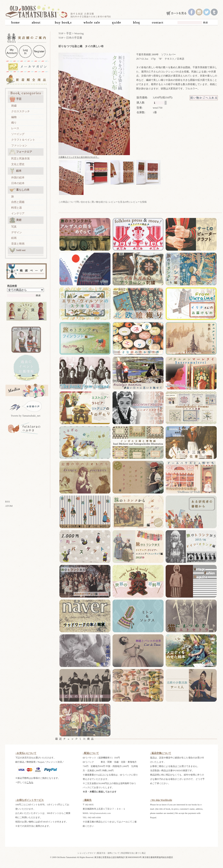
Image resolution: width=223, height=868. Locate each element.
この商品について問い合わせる (74, 202)
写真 (14, 227)
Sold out (17, 250)
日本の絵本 (18, 183)
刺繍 (14, 106)
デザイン (17, 232)
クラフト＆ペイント (23, 140)
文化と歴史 (18, 164)
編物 (14, 117)
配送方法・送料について (108, 853)
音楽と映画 (18, 244)
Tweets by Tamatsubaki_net (26, 416)
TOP (61, 33)
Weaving (79, 33)
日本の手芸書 (74, 38)
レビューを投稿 (139, 202)
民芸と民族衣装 (21, 158)
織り (14, 123)
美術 (15, 220)
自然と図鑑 (18, 202)
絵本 (15, 171)
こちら (30, 782)
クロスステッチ (21, 111)
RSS (7, 502)
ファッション (19, 145)
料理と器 (17, 208)
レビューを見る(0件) (119, 202)
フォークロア (21, 152)
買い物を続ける (99, 202)
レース (15, 128)
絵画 (14, 238)
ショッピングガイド (87, 853)
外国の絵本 (18, 177)
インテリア (18, 213)
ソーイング (18, 134)
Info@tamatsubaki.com (100, 813)
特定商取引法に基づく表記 (133, 853)
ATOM (9, 506)
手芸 (15, 99)
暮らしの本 (19, 190)
